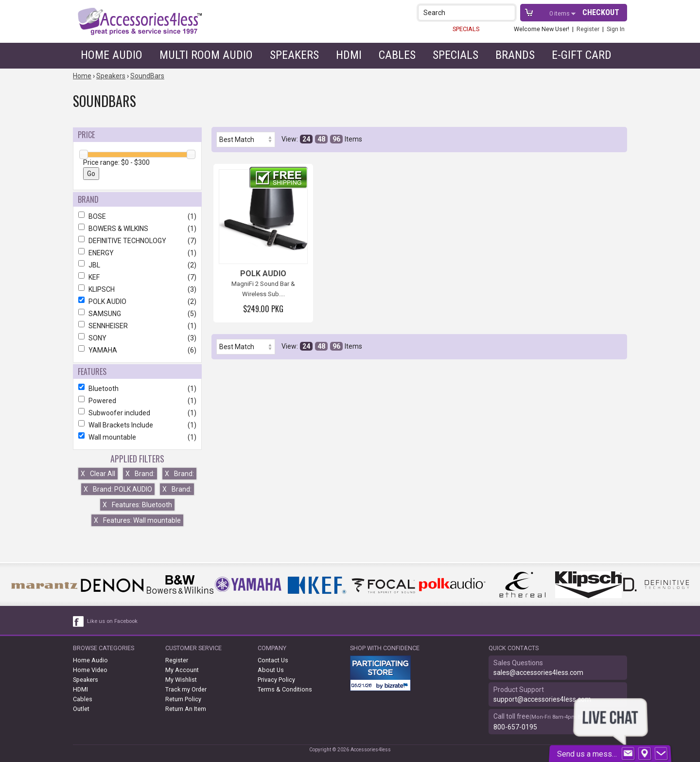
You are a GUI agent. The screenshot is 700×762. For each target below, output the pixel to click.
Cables (397, 55)
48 (321, 139)
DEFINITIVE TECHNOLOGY (137, 241)
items (560, 13)
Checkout (601, 12)
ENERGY (137, 253)
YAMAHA (137, 350)
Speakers (294, 55)
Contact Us (273, 660)
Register (588, 29)
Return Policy (183, 699)
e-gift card (582, 55)
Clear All (98, 474)
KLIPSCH (137, 289)
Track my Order (186, 689)
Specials (455, 55)
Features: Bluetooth (137, 505)
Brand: (140, 474)
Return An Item (186, 709)
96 (336, 139)
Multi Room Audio (206, 55)
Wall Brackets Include (137, 425)
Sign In (616, 29)
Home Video (90, 670)
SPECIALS (466, 29)
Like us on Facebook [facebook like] (112, 621)
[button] (509, 12)
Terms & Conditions (285, 689)
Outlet (81, 709)
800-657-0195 (515, 727)
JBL (137, 265)
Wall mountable (137, 437)
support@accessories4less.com (542, 699)
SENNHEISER (137, 326)
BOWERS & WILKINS (137, 229)
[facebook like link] (79, 621)
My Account (182, 670)
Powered (137, 401)
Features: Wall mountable (137, 520)
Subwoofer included (137, 413)
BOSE (137, 216)
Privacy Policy (276, 680)
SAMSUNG (137, 314)
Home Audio (112, 55)
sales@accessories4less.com (538, 673)
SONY (137, 338)
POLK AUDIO (137, 301)
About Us (271, 670)
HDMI (349, 55)
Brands (515, 55)
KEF (137, 277)
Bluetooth (137, 389)
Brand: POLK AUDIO (118, 489)
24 (306, 139)
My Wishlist (181, 680)
